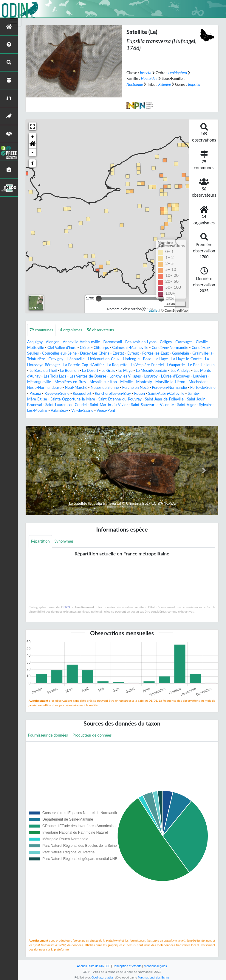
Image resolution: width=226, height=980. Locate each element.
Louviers (200, 376)
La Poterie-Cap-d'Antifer (83, 365)
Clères (85, 347)
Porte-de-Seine (203, 387)
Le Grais (108, 370)
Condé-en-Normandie (170, 347)
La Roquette (117, 365)
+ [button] (33, 137)
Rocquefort (82, 393)
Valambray (59, 410)
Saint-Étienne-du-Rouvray (120, 399)
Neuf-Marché (76, 387)
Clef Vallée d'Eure (62, 347)
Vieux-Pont (106, 410)
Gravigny (56, 359)
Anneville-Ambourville (82, 342)
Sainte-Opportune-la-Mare (73, 399)
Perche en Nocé (136, 387)
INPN (66, 607)
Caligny (166, 342)
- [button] (33, 153)
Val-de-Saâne (82, 410)
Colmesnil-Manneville (130, 347)
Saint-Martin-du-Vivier (109, 405)
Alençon (53, 342)
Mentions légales (155, 966)
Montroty (144, 382)
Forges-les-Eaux (155, 353)
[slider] (99, 299)
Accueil (82, 966)
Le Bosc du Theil (43, 370)
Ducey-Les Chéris (95, 353)
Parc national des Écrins (154, 977)
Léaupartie (176, 365)
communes (41, 330)
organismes (70, 330)
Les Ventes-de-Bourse (88, 376)
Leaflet (154, 310)
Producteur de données (92, 735)
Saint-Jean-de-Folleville (164, 399)
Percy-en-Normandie (169, 387)
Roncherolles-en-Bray (113, 393)
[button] (32, 145)
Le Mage (126, 370)
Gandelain (181, 353)
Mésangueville (39, 382)
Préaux (35, 393)
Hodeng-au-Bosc (137, 359)
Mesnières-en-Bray (70, 382)
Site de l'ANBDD (100, 966)
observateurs (100, 330)
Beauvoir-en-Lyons (141, 342)
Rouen (140, 393)
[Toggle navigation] (13, 21)
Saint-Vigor (186, 405)
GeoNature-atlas (103, 977)
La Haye (161, 359)
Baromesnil (113, 342)
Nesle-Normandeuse (44, 387)
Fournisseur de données (48, 735)
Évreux (133, 353)
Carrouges (184, 342)
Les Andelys (180, 370)
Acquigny (35, 342)
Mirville (126, 382)
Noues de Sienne (105, 387)
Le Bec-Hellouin (201, 365)
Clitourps (101, 347)
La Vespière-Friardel (147, 365)
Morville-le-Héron (170, 382)
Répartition (40, 541)
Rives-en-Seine (57, 393)
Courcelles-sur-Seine (59, 353)
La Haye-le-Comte (186, 359)
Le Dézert (90, 370)
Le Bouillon (69, 370)
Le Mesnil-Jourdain (152, 370)
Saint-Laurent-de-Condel (66, 405)
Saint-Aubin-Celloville (166, 393)
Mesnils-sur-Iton (103, 382)
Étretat (118, 353)
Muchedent (198, 382)
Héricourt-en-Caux (104, 359)
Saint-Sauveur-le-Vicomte (153, 405)
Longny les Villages (125, 376)
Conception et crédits (127, 966)
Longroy (151, 376)
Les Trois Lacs (55, 376)
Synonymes (64, 541)
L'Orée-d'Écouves (175, 376)
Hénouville (76, 359)
